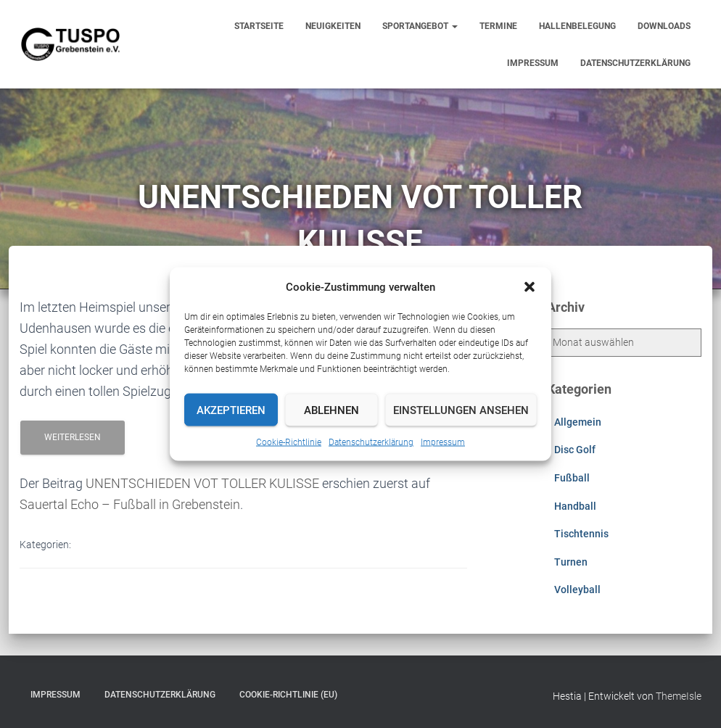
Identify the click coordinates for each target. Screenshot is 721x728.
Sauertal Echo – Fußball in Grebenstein (130, 504)
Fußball (572, 478)
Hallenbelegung (577, 26)
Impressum (443, 442)
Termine (498, 26)
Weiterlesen (73, 437)
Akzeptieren (231, 410)
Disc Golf (575, 450)
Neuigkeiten (333, 26)
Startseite (259, 26)
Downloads (664, 26)
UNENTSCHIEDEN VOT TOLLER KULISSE (202, 483)
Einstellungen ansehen (461, 410)
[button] (530, 287)
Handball (575, 506)
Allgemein (578, 422)
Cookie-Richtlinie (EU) (288, 695)
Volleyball (577, 590)
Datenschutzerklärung (371, 442)
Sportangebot (420, 26)
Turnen (571, 562)
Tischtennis (581, 534)
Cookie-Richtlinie (289, 442)
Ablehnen (331, 410)
